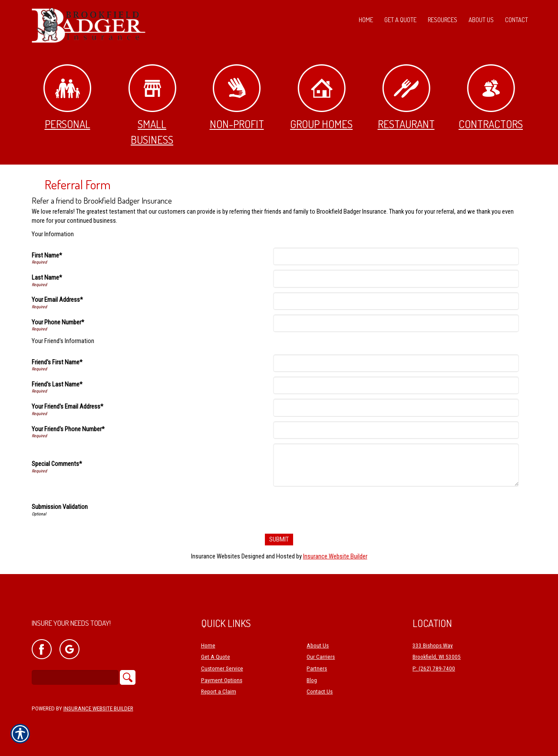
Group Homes (321, 97)
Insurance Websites (216, 556)
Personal (67, 97)
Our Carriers (321, 657)
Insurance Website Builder (335, 556)
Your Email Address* (57, 300)
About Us (318, 645)
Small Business (152, 105)
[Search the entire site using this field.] (75, 677)
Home (208, 645)
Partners (317, 669)
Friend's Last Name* (57, 384)
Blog (312, 680)
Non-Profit (237, 97)
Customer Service (222, 669)
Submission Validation (60, 507)
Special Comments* (57, 464)
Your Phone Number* (58, 322)
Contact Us (320, 692)
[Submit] (279, 540)
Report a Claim (219, 692)
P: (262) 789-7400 (434, 669)
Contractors (491, 97)
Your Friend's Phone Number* (68, 429)
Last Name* (47, 277)
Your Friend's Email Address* (68, 406)
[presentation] (341, 508)
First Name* (47, 255)
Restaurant (406, 97)
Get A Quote (216, 657)
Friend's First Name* (57, 362)
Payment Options (222, 680)
